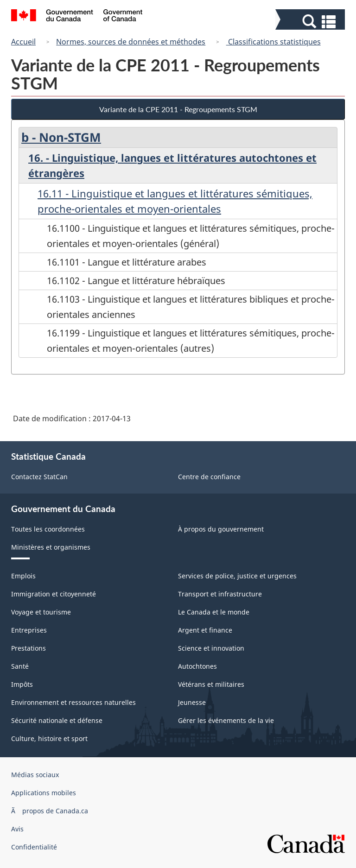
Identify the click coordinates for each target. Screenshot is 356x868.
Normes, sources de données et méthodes (131, 42)
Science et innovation (211, 648)
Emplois (23, 576)
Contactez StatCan (39, 477)
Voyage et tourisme (41, 612)
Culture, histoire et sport (49, 738)
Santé (20, 666)
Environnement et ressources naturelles (73, 702)
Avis (17, 829)
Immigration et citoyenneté (54, 594)
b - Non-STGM (61, 137)
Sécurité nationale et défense (57, 720)
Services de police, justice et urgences (237, 576)
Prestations (29, 648)
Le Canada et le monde (214, 612)
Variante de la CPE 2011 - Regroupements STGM (178, 109)
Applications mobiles (44, 793)
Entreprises (29, 630)
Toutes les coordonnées (48, 529)
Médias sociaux (35, 775)
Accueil (23, 42)
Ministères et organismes (51, 547)
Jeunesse (192, 702)
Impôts (22, 684)
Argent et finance (205, 630)
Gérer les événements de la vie (226, 720)
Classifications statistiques (273, 42)
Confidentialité (34, 847)
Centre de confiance (209, 477)
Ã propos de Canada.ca (50, 811)
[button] (311, 22)
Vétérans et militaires (211, 684)
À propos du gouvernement (221, 529)
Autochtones (197, 666)
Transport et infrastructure (220, 594)
